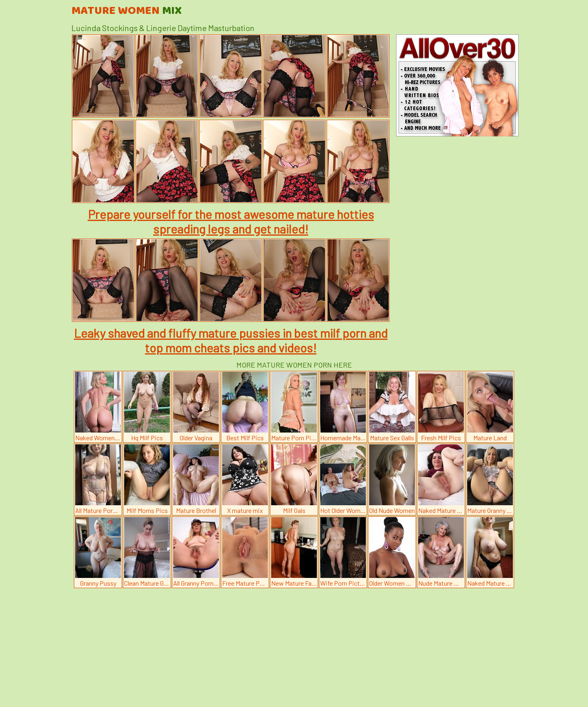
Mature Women (127, 11)
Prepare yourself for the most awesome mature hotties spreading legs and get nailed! (231, 221)
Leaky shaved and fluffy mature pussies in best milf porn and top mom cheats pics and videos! (231, 340)
